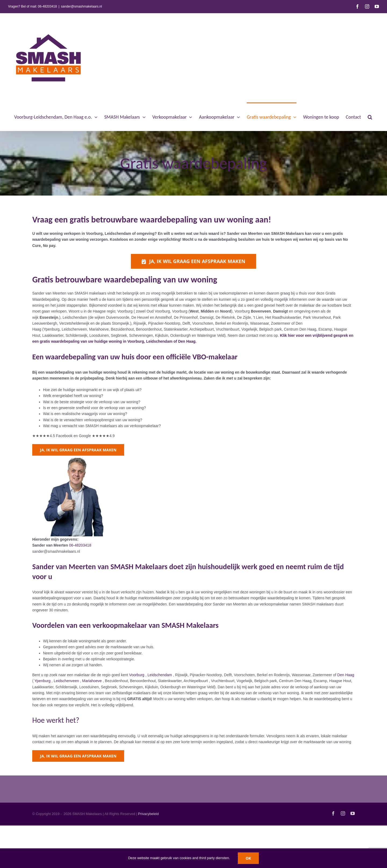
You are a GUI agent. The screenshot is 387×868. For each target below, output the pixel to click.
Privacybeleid (148, 814)
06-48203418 (47, 6)
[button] (370, 117)
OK (248, 858)
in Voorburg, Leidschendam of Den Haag (159, 341)
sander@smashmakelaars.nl (81, 6)
